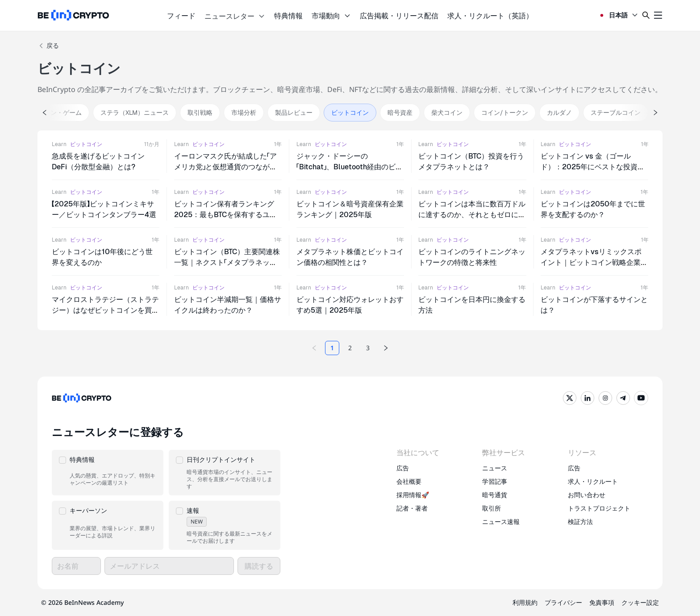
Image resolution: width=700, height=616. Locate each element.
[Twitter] (570, 398)
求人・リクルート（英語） (490, 16)
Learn (59, 144)
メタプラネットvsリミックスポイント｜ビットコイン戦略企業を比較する (594, 262)
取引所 (492, 508)
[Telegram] (623, 398)
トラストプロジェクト (599, 508)
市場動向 (331, 16)
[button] (108, 473)
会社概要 (409, 481)
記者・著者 (412, 508)
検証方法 (580, 522)
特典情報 (288, 16)
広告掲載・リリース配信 (399, 16)
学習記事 (495, 481)
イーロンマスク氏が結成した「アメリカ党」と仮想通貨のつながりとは (225, 167)
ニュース (495, 468)
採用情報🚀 (413, 495)
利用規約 (525, 602)
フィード (181, 16)
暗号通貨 (495, 495)
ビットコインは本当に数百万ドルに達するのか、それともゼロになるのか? (472, 215)
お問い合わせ (587, 495)
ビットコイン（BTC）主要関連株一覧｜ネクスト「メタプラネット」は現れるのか (227, 262)
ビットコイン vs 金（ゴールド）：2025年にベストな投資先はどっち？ (593, 167)
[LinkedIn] (587, 398)
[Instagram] (605, 398)
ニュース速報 (501, 522)
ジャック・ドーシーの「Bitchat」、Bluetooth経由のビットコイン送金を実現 (350, 167)
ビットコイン (86, 144)
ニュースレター (235, 16)
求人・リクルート (593, 481)
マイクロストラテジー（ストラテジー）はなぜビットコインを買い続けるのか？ (105, 310)
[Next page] (386, 348)
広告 (403, 468)
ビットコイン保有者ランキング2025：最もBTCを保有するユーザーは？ (225, 215)
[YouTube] (641, 398)
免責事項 (602, 602)
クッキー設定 (640, 602)
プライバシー (563, 602)
